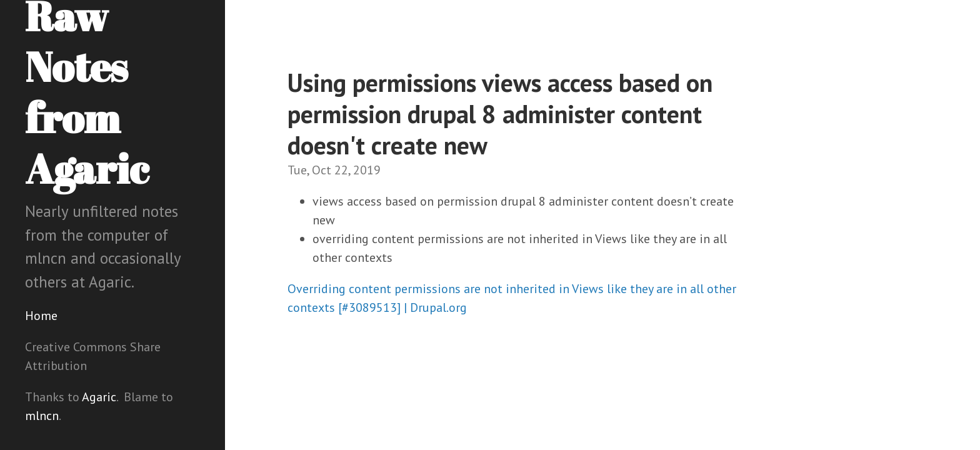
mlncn (42, 416)
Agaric (99, 397)
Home (41, 316)
